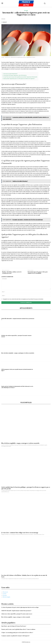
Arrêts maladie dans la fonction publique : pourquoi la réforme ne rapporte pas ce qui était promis (26, 488)
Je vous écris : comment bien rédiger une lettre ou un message (20, 533)
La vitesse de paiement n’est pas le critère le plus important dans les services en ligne (20, 607)
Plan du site (5, 592)
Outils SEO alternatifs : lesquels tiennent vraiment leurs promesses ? (16, 611)
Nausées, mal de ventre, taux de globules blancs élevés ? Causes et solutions (18, 629)
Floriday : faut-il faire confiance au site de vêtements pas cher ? (12, 272)
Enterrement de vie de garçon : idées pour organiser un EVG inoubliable (38, 272)
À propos (5, 595)
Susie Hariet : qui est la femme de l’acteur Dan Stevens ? (14, 626)
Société (26, 11)
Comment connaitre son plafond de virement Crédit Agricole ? (16, 636)
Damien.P (5, 22)
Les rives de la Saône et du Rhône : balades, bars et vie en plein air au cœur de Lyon (24, 576)
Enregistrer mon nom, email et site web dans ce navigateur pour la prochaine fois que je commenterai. (23, 299)
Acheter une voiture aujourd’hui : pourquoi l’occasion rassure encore (17, 614)
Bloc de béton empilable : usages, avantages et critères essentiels (18, 353)
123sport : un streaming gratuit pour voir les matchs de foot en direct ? (17, 632)
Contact (5, 594)
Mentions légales (7, 597)
